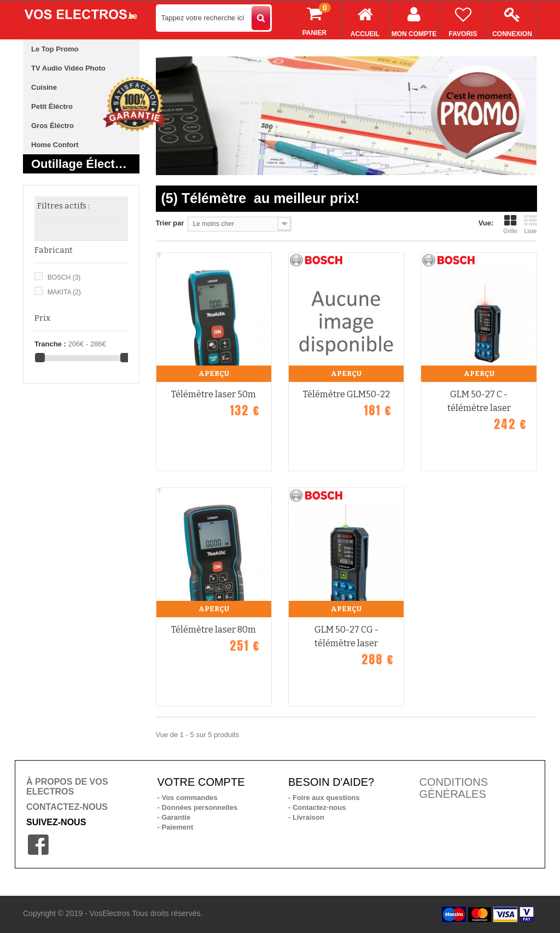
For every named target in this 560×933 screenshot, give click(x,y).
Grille (510, 224)
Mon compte (414, 19)
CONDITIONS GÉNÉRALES (454, 788)
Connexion (512, 19)
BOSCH (64, 277)
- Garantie (174, 817)
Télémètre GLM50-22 (346, 394)
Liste (530, 224)
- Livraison (306, 817)
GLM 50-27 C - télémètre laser (479, 401)
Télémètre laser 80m (214, 630)
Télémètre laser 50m (214, 394)
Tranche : (50, 344)
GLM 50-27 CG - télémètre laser (346, 636)
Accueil (365, 19)
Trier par (170, 223)
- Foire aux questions (324, 798)
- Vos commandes (188, 798)
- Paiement (176, 827)
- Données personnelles (198, 807)
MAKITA (64, 292)
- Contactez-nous (317, 807)
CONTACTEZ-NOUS (67, 807)
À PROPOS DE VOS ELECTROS (67, 787)
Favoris (463, 19)
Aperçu (214, 373)
